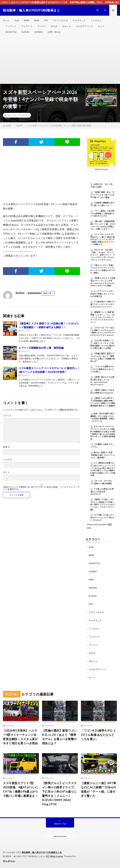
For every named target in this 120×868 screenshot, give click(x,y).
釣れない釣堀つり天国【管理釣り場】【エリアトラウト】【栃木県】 (102, 455)
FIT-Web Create (55, 856)
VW (46, 20)
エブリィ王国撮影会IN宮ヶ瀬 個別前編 (41, 348)
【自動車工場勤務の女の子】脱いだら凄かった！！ (102, 204)
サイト (6, 472)
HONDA (39, 32)
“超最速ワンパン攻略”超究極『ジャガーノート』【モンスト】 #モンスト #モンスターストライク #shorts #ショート (102, 317)
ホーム (6, 20)
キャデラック (79, 20)
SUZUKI (26, 32)
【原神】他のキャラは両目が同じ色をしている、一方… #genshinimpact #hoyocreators (102, 381)
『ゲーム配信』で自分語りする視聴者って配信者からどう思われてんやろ (102, 213)
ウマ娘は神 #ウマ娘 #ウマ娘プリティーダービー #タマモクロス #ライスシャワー (103, 304)
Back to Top (60, 824)
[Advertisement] (60, 60)
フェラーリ (27, 26)
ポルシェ (66, 26)
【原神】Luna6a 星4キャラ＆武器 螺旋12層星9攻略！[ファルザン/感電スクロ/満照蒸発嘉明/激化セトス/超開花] (103, 402)
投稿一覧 (47, 293)
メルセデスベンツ (84, 26)
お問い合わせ (54, 32)
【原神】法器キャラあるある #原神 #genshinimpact (102, 391)
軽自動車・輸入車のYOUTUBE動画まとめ (42, 852)
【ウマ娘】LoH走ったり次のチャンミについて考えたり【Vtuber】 (102, 517)
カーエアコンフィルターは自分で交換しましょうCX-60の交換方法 (102, 294)
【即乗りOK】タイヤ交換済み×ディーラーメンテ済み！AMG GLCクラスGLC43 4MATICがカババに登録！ (103, 282)
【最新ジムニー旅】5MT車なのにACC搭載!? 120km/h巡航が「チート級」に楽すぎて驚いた (99, 789)
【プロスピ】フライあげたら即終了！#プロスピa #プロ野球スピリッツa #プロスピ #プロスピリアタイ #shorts (103, 331)
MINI (37, 20)
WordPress (9, 861)
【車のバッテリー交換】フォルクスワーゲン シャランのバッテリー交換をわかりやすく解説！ (103, 269)
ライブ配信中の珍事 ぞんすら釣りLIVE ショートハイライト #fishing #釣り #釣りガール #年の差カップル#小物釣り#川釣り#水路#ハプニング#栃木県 (103, 469)
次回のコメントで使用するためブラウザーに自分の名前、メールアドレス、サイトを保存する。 (41, 488)
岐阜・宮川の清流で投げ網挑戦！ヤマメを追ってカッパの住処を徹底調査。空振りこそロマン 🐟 (102, 417)
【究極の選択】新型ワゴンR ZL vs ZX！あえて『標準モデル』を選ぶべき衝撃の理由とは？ (102, 357)
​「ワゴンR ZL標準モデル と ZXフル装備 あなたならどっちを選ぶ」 (102, 369)
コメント (7, 415)
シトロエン (96, 20)
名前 (6, 447)
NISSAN (93, 588)
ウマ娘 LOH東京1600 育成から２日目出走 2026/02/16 (102, 492)
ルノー (101, 26)
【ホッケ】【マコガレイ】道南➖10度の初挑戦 (101, 482)
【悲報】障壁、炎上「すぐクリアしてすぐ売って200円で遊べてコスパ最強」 (102, 195)
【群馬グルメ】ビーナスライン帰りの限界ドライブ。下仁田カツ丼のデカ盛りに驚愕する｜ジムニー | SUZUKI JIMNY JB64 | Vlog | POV (59, 794)
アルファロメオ (60, 20)
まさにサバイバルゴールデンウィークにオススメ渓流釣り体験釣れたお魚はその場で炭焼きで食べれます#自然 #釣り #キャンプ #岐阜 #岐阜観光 (103, 433)
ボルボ (54, 26)
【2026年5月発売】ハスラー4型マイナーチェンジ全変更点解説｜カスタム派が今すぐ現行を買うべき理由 (102, 344)
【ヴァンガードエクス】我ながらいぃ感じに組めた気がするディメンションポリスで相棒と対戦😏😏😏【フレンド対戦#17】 (102, 239)
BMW (26, 20)
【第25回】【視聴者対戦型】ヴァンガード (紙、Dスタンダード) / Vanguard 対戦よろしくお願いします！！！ (103, 225)
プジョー (41, 26)
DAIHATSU (11, 32)
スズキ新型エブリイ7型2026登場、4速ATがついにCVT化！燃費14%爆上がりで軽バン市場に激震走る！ (21, 789)
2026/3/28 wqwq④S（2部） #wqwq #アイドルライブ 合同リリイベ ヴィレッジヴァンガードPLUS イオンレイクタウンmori (102, 255)
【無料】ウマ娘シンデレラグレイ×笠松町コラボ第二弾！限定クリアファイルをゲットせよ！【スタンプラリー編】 (102, 504)
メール (8, 460)
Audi (17, 20)
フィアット (11, 26)
